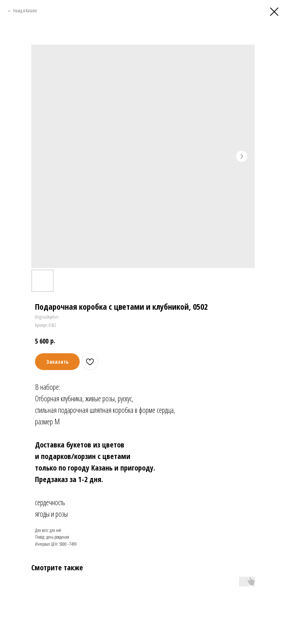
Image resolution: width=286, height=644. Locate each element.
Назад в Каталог (25, 11)
